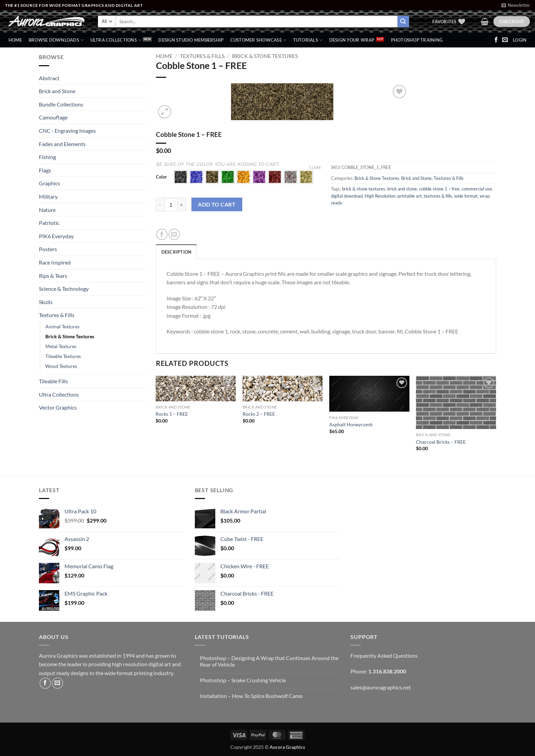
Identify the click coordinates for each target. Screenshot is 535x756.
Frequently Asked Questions (384, 655)
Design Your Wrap (352, 40)
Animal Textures (62, 326)
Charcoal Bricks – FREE (441, 442)
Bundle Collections (61, 104)
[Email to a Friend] (174, 234)
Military (48, 196)
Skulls (46, 302)
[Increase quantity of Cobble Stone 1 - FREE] (182, 204)
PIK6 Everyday (56, 236)
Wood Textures (61, 366)
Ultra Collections (116, 40)
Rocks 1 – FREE (172, 414)
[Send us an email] (505, 40)
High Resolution (380, 196)
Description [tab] (177, 252)
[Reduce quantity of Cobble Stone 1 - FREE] (160, 204)
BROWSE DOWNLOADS (56, 40)
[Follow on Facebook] (496, 40)
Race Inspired (55, 262)
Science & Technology (64, 289)
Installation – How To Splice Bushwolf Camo (251, 696)
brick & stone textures (364, 189)
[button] (516, 5)
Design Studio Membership (191, 40)
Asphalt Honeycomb (351, 424)
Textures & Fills (57, 315)
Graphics (49, 183)
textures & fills (438, 196)
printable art (410, 196)
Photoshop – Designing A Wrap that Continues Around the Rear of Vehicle (269, 661)
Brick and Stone (57, 91)
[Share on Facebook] (162, 234)
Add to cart (217, 204)
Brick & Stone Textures (70, 336)
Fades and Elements (62, 144)
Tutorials (308, 40)
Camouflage (53, 117)
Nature (47, 210)
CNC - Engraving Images (67, 131)
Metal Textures (61, 346)
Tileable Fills (53, 381)
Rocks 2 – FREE (259, 414)
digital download (347, 196)
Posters (48, 249)
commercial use (477, 189)
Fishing (47, 157)
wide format (466, 196)
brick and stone (402, 189)
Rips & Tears (53, 276)
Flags (45, 170)
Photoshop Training (417, 40)
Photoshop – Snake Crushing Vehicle (243, 680)
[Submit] (403, 22)
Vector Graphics (58, 407)
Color (161, 177)
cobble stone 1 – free (439, 189)
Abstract (49, 78)
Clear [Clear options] (315, 167)
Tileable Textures (63, 356)
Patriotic (49, 223)
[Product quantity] (171, 204)
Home (15, 40)
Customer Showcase (258, 40)
